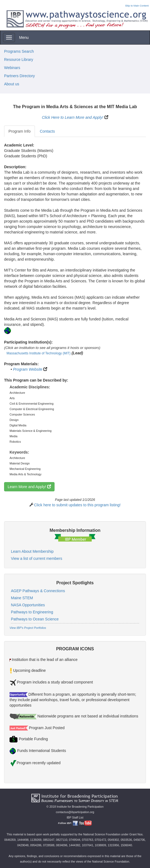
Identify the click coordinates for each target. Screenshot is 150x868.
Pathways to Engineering (32, 612)
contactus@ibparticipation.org (75, 812)
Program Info (19, 131)
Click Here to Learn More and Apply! (72, 117)
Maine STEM (22, 598)
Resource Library (19, 60)
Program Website (28, 369)
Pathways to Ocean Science (35, 619)
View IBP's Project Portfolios (28, 628)
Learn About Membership (32, 551)
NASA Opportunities (28, 605)
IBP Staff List (75, 817)
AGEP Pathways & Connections (38, 591)
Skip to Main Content (137, 6)
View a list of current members (37, 558)
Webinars (12, 68)
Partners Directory (19, 76)
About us (12, 84)
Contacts (47, 131)
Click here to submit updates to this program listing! (77, 505)
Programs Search (19, 51)
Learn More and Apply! (29, 487)
